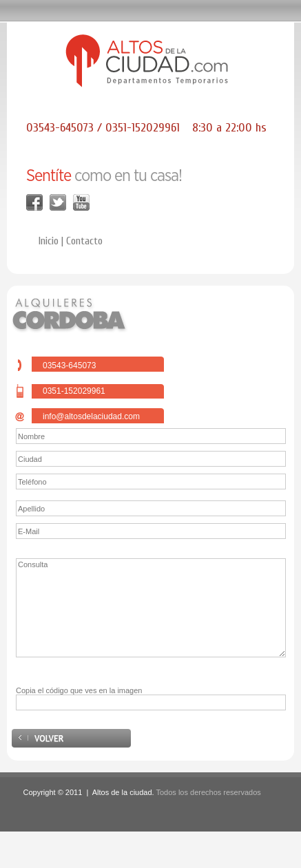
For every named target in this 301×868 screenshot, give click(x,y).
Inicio (49, 241)
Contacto (84, 241)
